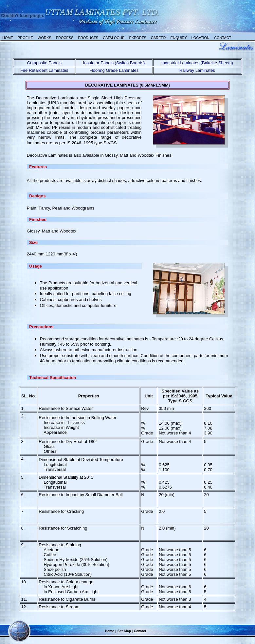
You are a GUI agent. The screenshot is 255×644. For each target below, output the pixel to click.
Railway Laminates (197, 70)
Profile (25, 38)
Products (88, 38)
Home (8, 38)
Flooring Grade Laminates (114, 70)
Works (45, 38)
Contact (223, 38)
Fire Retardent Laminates (44, 70)
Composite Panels (45, 63)
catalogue (114, 38)
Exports (137, 38)
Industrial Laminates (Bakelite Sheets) (197, 63)
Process (65, 38)
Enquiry (179, 38)
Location (200, 38)
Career (158, 38)
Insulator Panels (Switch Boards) (114, 63)
